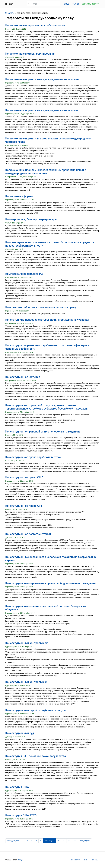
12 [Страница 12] (69, 841)
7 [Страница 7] (36, 841)
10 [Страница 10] (58, 841)
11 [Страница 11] (64, 841)
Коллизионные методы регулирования (30, 54)
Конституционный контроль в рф (27, 643)
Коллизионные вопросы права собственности (35, 25)
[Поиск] (44, 4)
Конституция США (17, 787)
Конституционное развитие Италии (28, 534)
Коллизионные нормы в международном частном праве (42, 79)
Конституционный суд (20, 733)
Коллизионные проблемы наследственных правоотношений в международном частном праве (46, 172)
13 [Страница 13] (75, 841)
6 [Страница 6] (32, 841)
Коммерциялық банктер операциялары (31, 219)
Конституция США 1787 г (21, 815)
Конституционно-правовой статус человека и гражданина (43, 432)
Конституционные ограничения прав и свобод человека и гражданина (51, 583)
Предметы (10, 13)
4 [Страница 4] (23, 841)
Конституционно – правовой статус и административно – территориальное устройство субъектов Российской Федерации (47, 407)
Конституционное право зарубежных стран (33, 457)
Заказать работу (90, 4)
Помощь (75, 4)
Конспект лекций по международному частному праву (41, 307)
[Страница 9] (49, 841)
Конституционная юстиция (23, 377)
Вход (66, 4)
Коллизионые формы (19, 196)
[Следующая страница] (84, 841)
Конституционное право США (24, 477)
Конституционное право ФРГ (24, 506)
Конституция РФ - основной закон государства (36, 756)
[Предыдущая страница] (13, 841)
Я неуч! (21, 860)
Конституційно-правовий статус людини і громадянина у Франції (47, 320)
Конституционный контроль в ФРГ (28, 682)
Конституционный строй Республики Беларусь (35, 710)
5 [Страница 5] (28, 841)
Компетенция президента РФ (24, 274)
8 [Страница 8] (41, 841)
